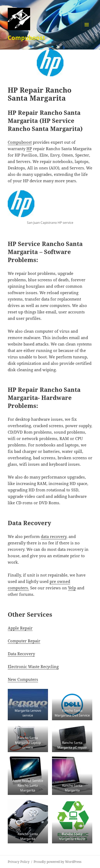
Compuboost (27, 37)
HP (29, 149)
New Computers (23, 679)
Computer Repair (24, 641)
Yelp (72, 588)
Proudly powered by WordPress (57, 862)
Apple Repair (20, 628)
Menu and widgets (87, 30)
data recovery (54, 536)
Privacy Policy (19, 862)
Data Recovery (21, 654)
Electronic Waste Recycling (33, 666)
